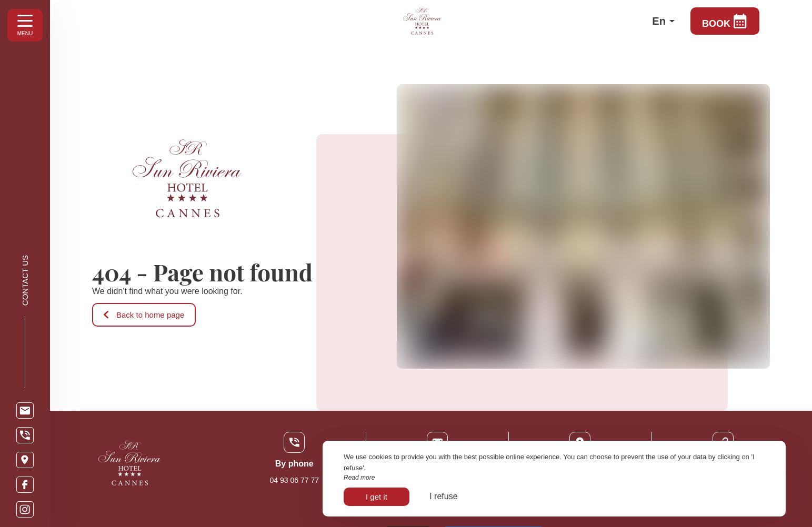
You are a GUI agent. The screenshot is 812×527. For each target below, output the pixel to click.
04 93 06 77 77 (294, 480)
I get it (377, 497)
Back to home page (144, 315)
